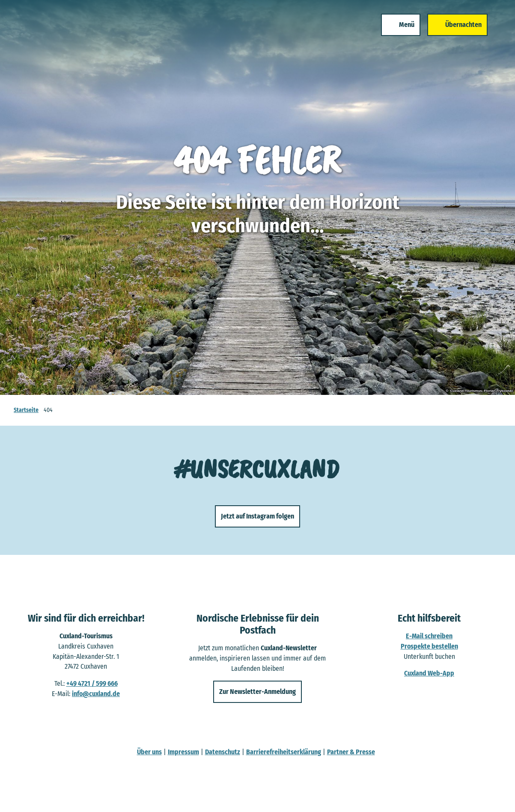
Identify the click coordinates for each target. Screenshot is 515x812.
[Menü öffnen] (401, 25)
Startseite (26, 410)
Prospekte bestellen (429, 646)
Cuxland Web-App (429, 674)
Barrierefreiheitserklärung (284, 752)
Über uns (149, 752)
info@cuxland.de (96, 694)
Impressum (183, 752)
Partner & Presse (351, 752)
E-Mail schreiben (429, 636)
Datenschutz (223, 752)
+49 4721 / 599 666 (92, 683)
